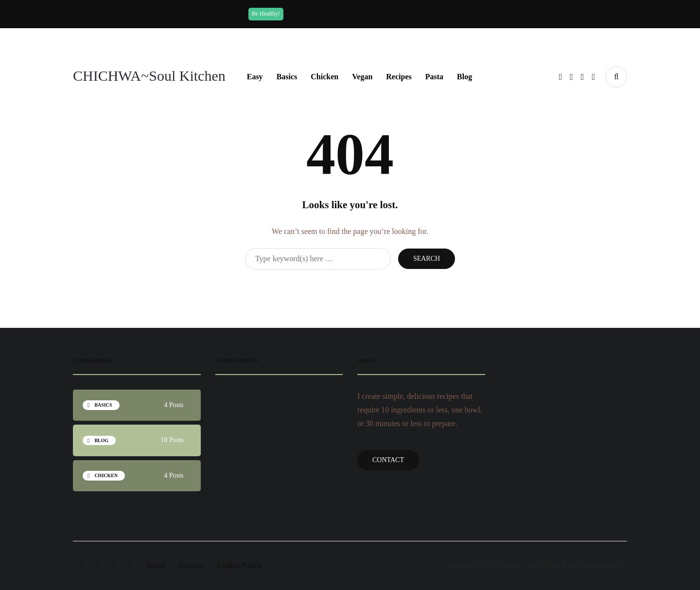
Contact (388, 460)
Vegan (362, 77)
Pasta (434, 77)
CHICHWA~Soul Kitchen (149, 76)
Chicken (324, 77)
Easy (255, 77)
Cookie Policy (239, 565)
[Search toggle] (616, 77)
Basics (287, 77)
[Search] (318, 259)
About (156, 565)
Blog (464, 77)
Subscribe (439, 14)
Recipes (399, 77)
